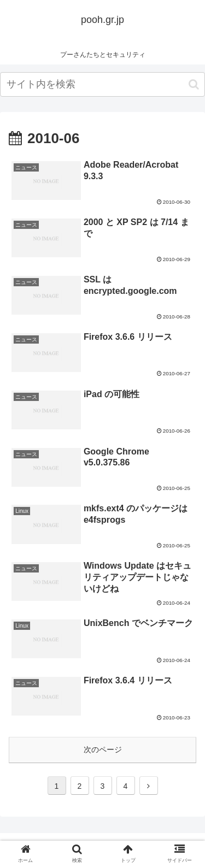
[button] (194, 84)
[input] (102, 84)
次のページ (103, 749)
